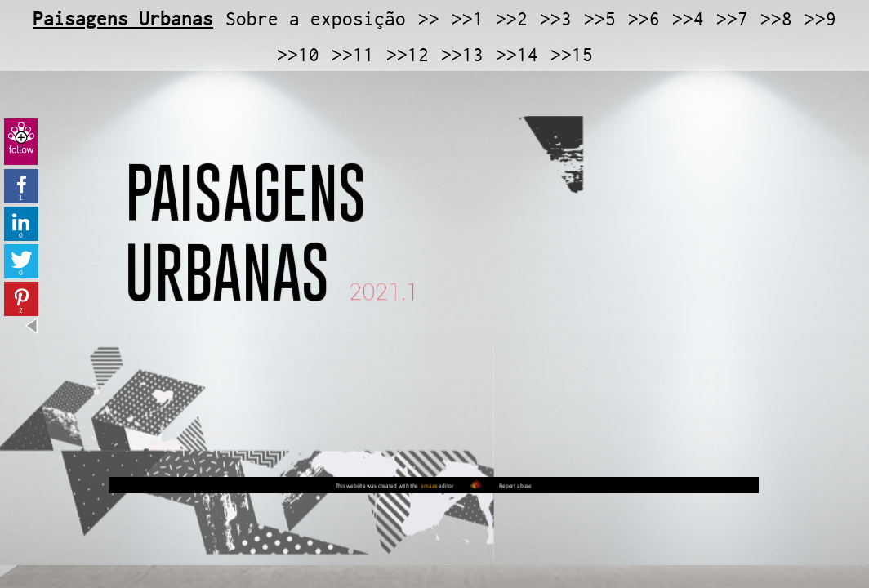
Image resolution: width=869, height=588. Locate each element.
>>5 (600, 19)
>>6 (644, 19)
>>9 (820, 19)
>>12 (408, 55)
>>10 (298, 55)
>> (429, 19)
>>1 (468, 19)
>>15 (572, 55)
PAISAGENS (271, 233)
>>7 (732, 19)
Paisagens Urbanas (123, 19)
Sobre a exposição (316, 19)
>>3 (556, 19)
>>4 (688, 19)
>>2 (512, 19)
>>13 (462, 55)
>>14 (517, 55)
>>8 (776, 19)
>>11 (353, 55)
